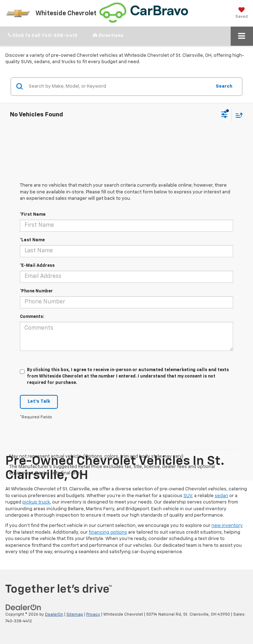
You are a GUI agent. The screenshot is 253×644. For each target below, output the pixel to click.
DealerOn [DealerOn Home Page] (54, 614)
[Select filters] (224, 115)
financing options (108, 532)
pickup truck (36, 502)
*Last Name (32, 240)
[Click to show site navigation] (242, 36)
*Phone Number (36, 291)
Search (224, 86)
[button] (43, 36)
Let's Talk (39, 401)
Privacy (93, 614)
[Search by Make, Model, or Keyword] (119, 87)
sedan (221, 496)
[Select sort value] (237, 115)
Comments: (32, 317)
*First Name (33, 215)
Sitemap (75, 614)
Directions (108, 35)
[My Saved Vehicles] (241, 13)
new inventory (227, 526)
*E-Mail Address (37, 266)
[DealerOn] (23, 608)
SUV (188, 496)
